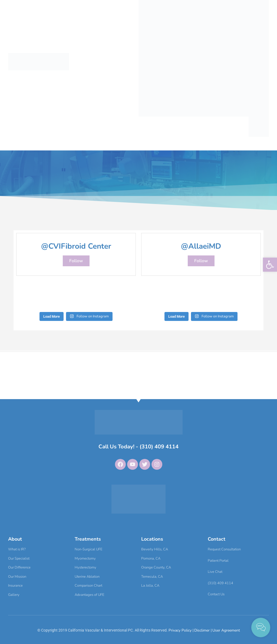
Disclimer (202, 630)
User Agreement (226, 630)
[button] (270, 265)
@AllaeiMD (201, 246)
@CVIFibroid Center (76, 246)
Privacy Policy (181, 630)
